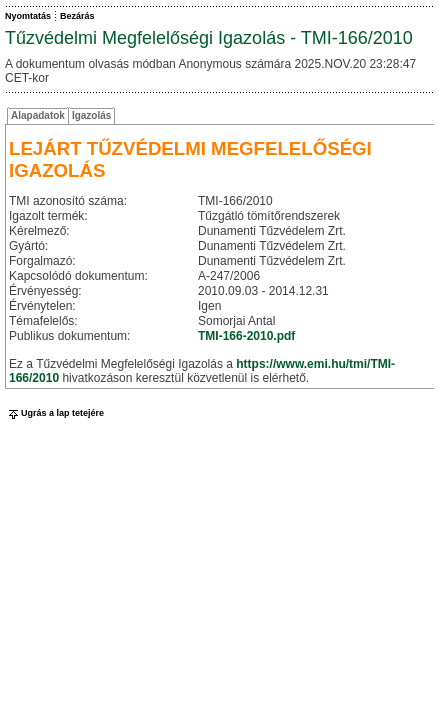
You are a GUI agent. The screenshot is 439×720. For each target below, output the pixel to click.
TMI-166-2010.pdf (246, 336)
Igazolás (91, 115)
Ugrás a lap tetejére (54, 413)
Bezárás (77, 16)
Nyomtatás (28, 16)
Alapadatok (38, 115)
